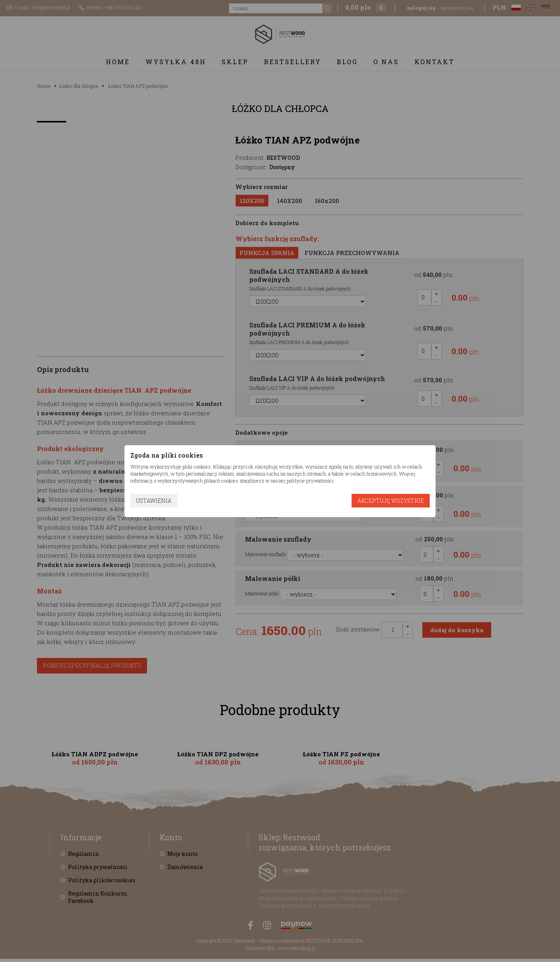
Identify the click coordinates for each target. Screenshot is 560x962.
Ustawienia (154, 501)
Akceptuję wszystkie (391, 501)
